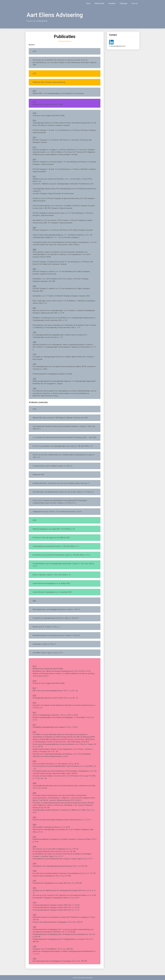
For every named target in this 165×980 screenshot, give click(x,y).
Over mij (134, 3)
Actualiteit (112, 3)
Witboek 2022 (99, 3)
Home (88, 3)
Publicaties (124, 3)
